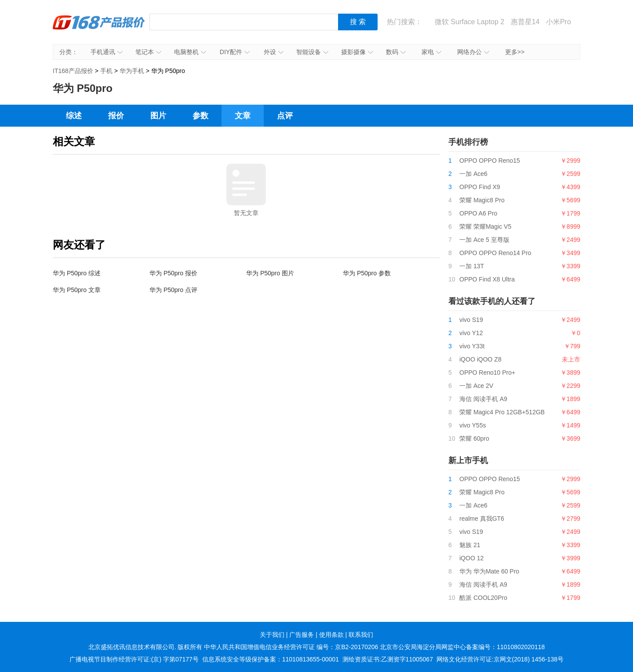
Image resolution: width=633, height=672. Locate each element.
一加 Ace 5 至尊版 (484, 240)
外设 (274, 52)
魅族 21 (470, 545)
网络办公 (473, 52)
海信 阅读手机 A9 (483, 399)
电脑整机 (190, 52)
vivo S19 (471, 320)
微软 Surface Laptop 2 (469, 22)
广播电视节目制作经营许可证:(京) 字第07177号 (134, 659)
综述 (74, 116)
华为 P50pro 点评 (173, 290)
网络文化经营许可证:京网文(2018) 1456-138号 (500, 659)
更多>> (515, 52)
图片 (158, 116)
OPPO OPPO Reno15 (490, 161)
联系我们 (361, 635)
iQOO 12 (471, 558)
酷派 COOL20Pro (483, 598)
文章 (243, 116)
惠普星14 (525, 22)
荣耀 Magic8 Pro (482, 200)
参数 (200, 116)
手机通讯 (107, 52)
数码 (396, 52)
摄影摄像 (357, 52)
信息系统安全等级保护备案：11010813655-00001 (271, 659)
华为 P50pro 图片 (270, 273)
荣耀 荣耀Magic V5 (485, 226)
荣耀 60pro (474, 438)
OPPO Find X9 (480, 187)
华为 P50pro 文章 (77, 290)
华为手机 (132, 71)
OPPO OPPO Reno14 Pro (495, 253)
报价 (116, 116)
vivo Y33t (472, 346)
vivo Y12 (471, 333)
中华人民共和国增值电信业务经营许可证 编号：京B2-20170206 (291, 647)
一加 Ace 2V (476, 386)
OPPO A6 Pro (478, 213)
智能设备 (312, 52)
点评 (285, 116)
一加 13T (472, 266)
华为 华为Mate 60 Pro (489, 571)
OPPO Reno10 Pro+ (487, 373)
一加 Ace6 (473, 174)
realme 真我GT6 (482, 519)
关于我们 (272, 635)
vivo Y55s (473, 425)
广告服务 (302, 635)
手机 (106, 71)
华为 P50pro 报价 (173, 273)
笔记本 (148, 52)
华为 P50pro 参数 (367, 273)
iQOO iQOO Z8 (480, 359)
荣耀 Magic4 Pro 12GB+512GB (502, 412)
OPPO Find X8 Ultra (487, 279)
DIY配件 (235, 52)
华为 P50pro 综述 (77, 273)
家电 (431, 52)
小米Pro (558, 22)
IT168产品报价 (99, 29)
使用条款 (331, 635)
